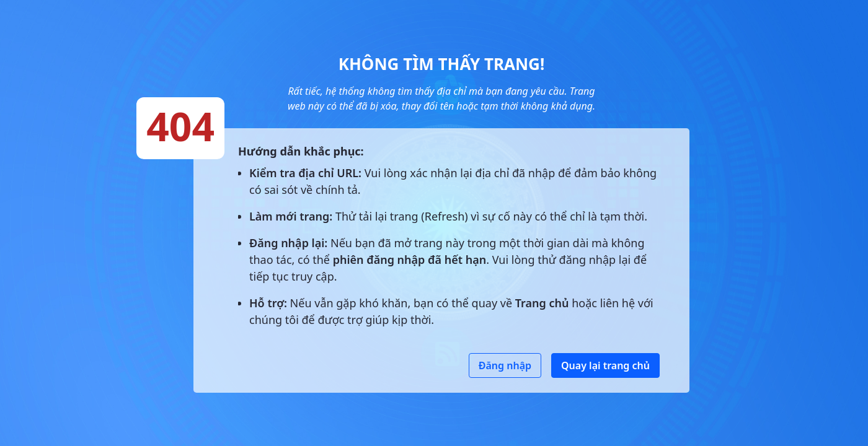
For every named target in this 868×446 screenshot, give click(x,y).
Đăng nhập (505, 365)
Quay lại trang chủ (605, 365)
